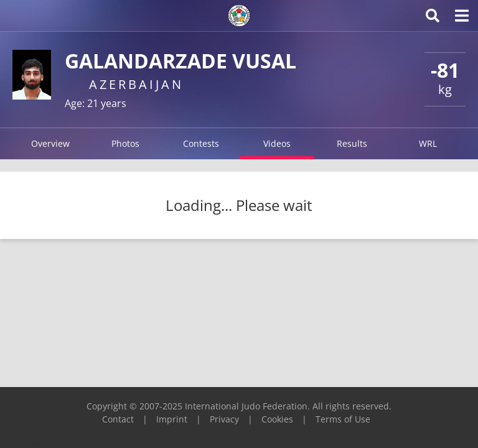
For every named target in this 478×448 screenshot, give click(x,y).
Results (352, 143)
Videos (277, 143)
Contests (201, 143)
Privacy (224, 419)
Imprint (172, 419)
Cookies (277, 419)
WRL (428, 143)
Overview (50, 143)
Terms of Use (343, 419)
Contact (118, 419)
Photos (125, 143)
